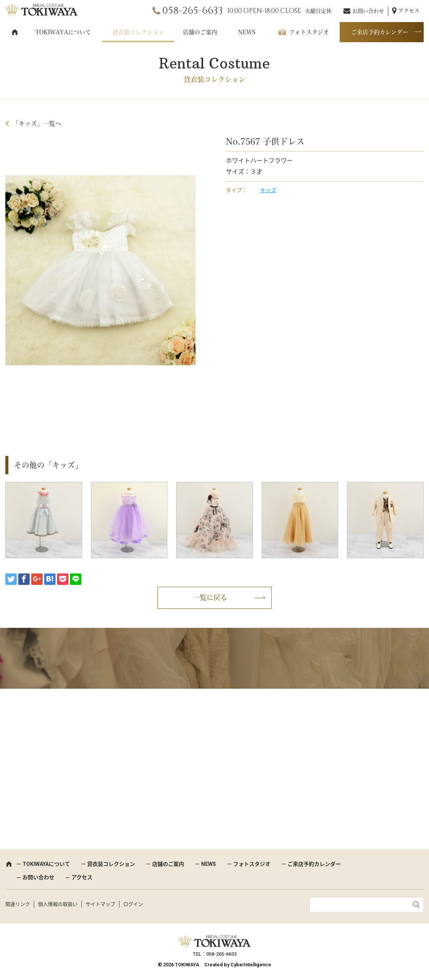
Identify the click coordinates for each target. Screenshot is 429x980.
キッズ (268, 190)
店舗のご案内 (200, 32)
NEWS (247, 32)
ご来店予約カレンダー (380, 32)
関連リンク (18, 904)
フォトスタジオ (309, 32)
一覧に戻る (210, 597)
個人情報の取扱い (58, 904)
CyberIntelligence (251, 965)
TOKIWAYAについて (63, 32)
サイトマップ (100, 904)
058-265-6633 (192, 11)
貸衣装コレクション (138, 32)
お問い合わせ (368, 11)
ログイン (133, 904)
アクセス (409, 11)
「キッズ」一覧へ (37, 124)
